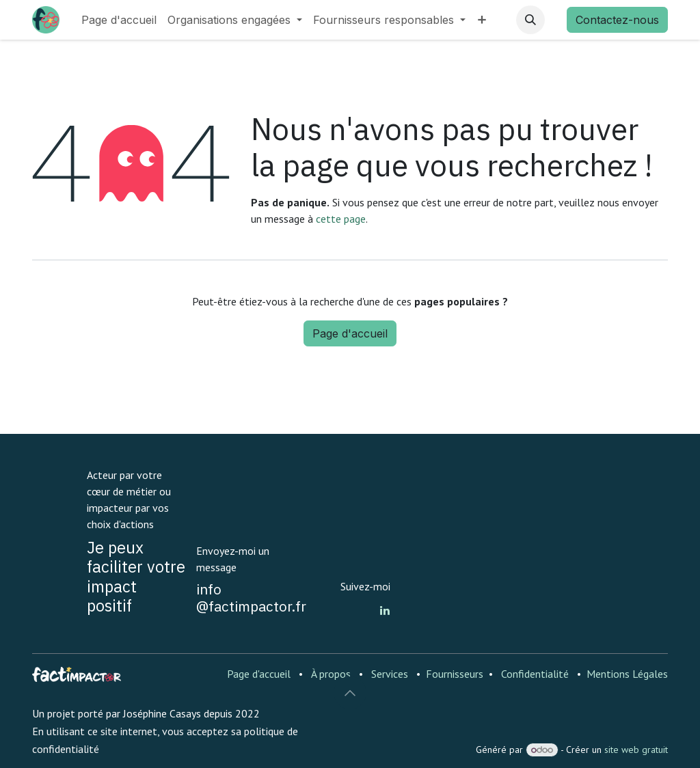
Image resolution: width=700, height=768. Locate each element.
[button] (530, 20)
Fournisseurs (455, 674)
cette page (341, 219)
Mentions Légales (627, 674)
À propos (331, 674)
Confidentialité (535, 674)
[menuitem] (119, 20)
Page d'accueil (350, 333)
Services (390, 674)
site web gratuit (636, 750)
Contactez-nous (617, 20)
